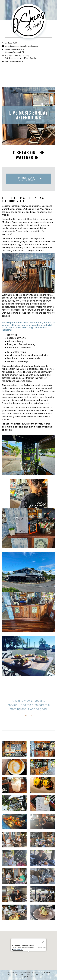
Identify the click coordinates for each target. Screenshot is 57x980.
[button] (28, 950)
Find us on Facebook (14, 61)
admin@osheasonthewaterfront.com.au (22, 46)
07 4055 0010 (11, 43)
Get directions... (18, 945)
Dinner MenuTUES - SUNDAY (26, 179)
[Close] (43, 937)
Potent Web (29, 977)
